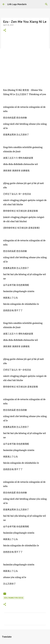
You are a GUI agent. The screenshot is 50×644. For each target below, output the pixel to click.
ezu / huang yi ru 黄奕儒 (14, 598)
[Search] (46, 4)
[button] (5, 30)
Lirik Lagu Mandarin (17, 4)
